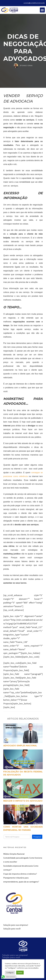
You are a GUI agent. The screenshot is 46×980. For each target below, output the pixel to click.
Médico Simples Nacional (14, 854)
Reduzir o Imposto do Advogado (23, 801)
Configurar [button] (10, 973)
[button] (42, 10)
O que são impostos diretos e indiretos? (20, 874)
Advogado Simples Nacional (20, 746)
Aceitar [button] (20, 973)
